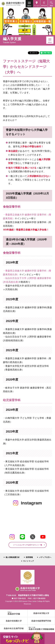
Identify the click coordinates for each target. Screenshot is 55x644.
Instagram (12, 537)
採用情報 (29, 557)
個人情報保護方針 (13, 557)
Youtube (43, 537)
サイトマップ (28, 561)
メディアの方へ (45, 557)
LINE (22, 537)
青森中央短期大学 (13, 4)
